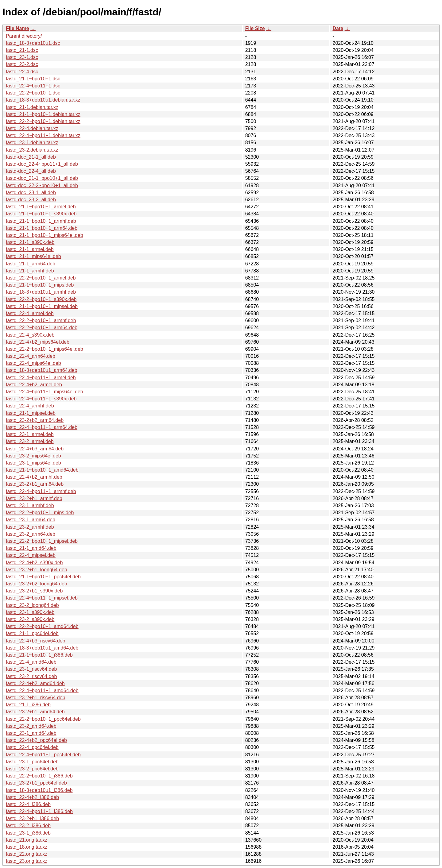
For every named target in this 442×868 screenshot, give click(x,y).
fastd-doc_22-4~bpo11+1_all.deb (42, 164)
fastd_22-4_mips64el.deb (33, 363)
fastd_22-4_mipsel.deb (31, 555)
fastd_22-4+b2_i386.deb (32, 797)
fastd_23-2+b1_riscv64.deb (35, 698)
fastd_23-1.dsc (22, 57)
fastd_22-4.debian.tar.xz (32, 128)
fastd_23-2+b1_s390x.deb (34, 591)
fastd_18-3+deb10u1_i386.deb (39, 790)
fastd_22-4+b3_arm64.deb (35, 449)
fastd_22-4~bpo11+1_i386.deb (39, 811)
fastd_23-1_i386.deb (28, 833)
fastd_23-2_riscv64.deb (31, 676)
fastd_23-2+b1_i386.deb (32, 818)
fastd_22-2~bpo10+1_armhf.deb (41, 320)
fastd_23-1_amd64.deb (31, 733)
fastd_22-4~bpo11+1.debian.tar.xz (43, 135)
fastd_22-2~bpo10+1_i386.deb (39, 776)
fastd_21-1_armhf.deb (30, 271)
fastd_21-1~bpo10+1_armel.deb (41, 207)
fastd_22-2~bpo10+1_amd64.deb (42, 626)
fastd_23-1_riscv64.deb (31, 669)
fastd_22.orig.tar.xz (27, 854)
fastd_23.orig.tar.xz (27, 861)
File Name (17, 28)
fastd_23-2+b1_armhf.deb (34, 498)
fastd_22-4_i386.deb (28, 804)
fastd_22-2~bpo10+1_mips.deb (40, 513)
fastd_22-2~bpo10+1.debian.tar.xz (43, 121)
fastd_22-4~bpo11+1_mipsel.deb (42, 598)
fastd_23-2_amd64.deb (31, 726)
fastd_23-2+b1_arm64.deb (35, 484)
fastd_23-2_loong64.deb (32, 605)
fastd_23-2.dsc (22, 64)
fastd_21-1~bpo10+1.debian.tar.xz (43, 114)
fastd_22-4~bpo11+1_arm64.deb (42, 427)
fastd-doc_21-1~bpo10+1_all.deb (42, 178)
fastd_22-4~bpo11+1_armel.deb (41, 378)
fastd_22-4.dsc (22, 72)
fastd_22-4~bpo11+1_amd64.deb (42, 691)
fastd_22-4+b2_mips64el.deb (38, 342)
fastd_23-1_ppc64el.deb (32, 762)
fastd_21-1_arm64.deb (31, 264)
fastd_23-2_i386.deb (28, 826)
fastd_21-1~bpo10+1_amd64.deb (42, 470)
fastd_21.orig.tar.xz (27, 840)
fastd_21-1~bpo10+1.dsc (33, 79)
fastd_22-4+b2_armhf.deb (34, 477)
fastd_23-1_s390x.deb (30, 612)
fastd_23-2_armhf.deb (30, 527)
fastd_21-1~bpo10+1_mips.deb (40, 285)
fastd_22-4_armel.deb (30, 313)
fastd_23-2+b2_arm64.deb (35, 420)
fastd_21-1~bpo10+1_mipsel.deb (42, 306)
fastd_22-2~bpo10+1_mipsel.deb (42, 541)
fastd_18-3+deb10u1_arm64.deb (42, 370)
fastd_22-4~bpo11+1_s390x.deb (41, 399)
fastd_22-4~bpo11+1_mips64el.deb (45, 392)
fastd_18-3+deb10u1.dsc (33, 43)
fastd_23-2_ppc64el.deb (32, 769)
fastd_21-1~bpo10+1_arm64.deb (42, 228)
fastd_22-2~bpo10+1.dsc (33, 93)
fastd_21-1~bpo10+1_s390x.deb (41, 214)
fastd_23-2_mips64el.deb (33, 456)
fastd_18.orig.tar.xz (27, 847)
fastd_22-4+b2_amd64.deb (35, 683)
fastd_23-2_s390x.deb (30, 619)
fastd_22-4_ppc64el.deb (32, 747)
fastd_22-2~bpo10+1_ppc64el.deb (43, 719)
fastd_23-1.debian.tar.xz (32, 143)
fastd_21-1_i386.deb (28, 705)
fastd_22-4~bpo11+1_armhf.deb (41, 491)
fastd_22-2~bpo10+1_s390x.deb (41, 299)
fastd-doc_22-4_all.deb (31, 171)
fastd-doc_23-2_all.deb (31, 200)
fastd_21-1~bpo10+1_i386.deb (39, 655)
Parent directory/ (24, 36)
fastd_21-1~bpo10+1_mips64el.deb (45, 235)
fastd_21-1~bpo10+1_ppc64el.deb (43, 577)
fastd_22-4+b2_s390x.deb (34, 563)
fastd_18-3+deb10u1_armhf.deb (41, 292)
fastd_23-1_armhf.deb (30, 505)
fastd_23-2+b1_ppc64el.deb (36, 783)
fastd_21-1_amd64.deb (31, 548)
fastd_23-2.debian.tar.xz (32, 150)
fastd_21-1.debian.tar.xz (32, 107)
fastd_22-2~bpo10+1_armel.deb (41, 278)
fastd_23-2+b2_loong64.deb (37, 584)
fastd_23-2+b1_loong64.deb (37, 570)
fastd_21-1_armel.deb (30, 249)
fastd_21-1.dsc (22, 50)
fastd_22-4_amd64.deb (31, 662)
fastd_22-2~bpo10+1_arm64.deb (42, 328)
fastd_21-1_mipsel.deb (31, 413)
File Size (255, 28)
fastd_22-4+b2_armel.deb (34, 385)
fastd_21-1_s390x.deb (30, 242)
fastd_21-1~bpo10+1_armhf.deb (41, 221)
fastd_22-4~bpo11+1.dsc (33, 86)
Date (338, 28)
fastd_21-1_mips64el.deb (33, 256)
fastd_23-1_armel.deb (30, 434)
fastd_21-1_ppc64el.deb (32, 633)
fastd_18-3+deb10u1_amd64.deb (42, 648)
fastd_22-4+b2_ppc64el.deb (36, 740)
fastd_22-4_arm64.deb (31, 356)
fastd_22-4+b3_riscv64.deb (35, 641)
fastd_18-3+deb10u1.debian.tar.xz (43, 100)
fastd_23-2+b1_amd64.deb (35, 712)
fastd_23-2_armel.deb (30, 441)
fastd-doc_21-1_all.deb (31, 157)
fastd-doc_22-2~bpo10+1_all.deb (42, 185)
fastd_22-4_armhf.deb (30, 406)
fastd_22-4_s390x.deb (30, 335)
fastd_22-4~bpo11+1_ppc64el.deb (43, 755)
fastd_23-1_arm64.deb (31, 520)
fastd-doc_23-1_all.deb (31, 193)
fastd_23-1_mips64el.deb (33, 463)
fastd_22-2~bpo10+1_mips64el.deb (45, 349)
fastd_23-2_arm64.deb (31, 534)
